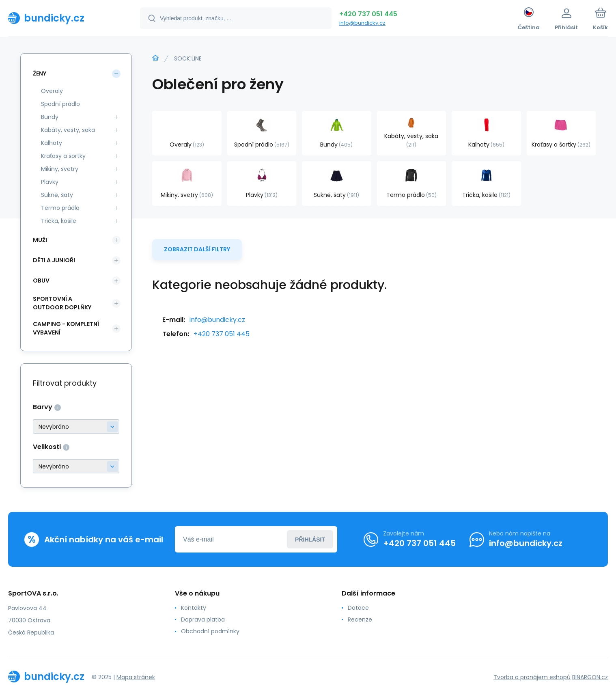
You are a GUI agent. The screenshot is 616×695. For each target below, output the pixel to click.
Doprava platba (203, 619)
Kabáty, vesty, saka (68, 130)
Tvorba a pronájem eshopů (532, 677)
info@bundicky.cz (362, 23)
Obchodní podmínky (210, 631)
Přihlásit (310, 540)
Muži (40, 240)
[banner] (64, 18)
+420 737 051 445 (368, 14)
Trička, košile (59, 221)
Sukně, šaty (57, 195)
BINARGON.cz (590, 677)
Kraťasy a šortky (63, 156)
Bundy (50, 117)
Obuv (41, 281)
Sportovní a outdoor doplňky (62, 303)
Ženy (40, 73)
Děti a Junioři (54, 260)
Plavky (50, 182)
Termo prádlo (60, 208)
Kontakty (194, 608)
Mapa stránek (136, 677)
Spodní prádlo (60, 104)
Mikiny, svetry (60, 169)
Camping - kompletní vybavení (66, 328)
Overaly (52, 91)
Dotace (358, 608)
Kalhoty (52, 143)
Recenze (360, 619)
